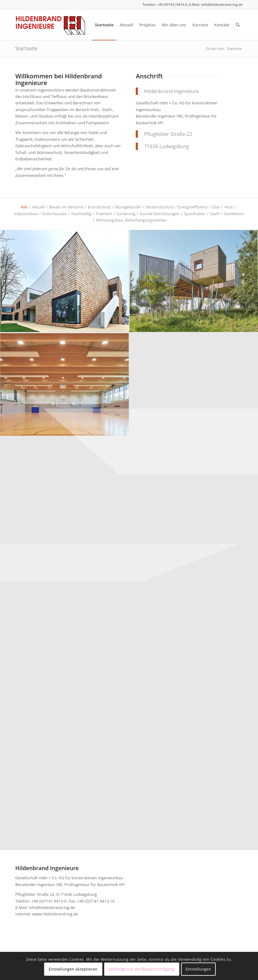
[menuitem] (104, 25)
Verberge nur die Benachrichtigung (142, 969)
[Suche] (238, 25)
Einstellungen (198, 969)
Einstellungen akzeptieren (73, 969)
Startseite (26, 48)
